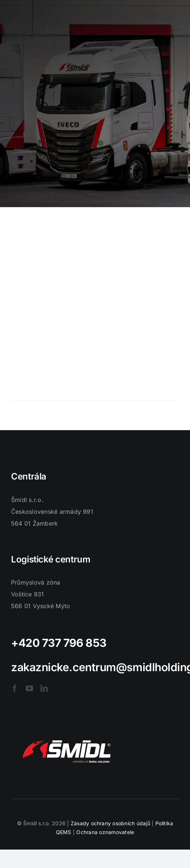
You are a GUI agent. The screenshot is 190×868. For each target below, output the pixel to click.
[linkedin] (44, 689)
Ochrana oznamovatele (105, 832)
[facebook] (15, 689)
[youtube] (29, 689)
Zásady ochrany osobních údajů (110, 823)
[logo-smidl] (66, 732)
